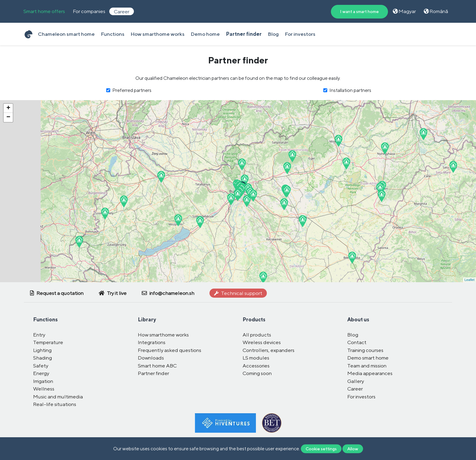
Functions (113, 34)
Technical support (238, 293)
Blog (273, 34)
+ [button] (8, 108)
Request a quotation (57, 293)
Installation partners (350, 90)
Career (122, 11)
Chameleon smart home (66, 34)
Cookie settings (321, 448)
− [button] (8, 117)
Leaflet (469, 280)
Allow (353, 448)
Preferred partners (132, 90)
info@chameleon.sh (168, 293)
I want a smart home (359, 12)
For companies (89, 11)
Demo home (205, 34)
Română (436, 11)
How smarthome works (158, 34)
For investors (300, 34)
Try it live (113, 293)
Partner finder (244, 34)
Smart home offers (44, 11)
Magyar (404, 11)
